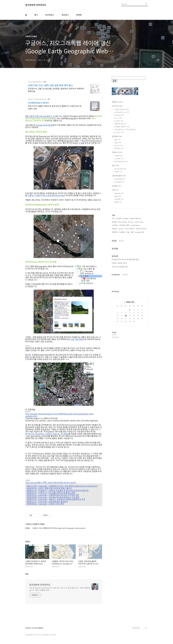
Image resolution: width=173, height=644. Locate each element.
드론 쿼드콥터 (119, 176)
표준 (117, 140)
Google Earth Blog (44, 125)
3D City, (131, 299)
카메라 (118, 172)
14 (126, 392)
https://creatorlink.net (37, 99)
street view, (139, 299)
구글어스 (117, 152)
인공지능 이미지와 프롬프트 (34, 628)
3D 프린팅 (119, 182)
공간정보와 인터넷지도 (36, 5)
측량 (118, 143)
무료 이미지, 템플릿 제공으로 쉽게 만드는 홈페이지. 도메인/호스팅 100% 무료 (55, 107)
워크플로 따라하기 (122, 127)
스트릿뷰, (115, 302)
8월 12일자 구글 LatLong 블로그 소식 (41, 116)
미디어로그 (50, 15)
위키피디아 (30, 434)
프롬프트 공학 (120, 124)
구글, (128, 309)
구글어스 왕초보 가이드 (119, 340)
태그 (36, 15)
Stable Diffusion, (135, 295)
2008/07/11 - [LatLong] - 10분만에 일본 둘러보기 (47, 501)
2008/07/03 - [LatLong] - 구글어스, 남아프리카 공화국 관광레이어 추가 (56, 499)
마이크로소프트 (121, 161)
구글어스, (115, 306)
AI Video (119, 121)
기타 (115, 190)
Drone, (121, 306)
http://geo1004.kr (35, 82)
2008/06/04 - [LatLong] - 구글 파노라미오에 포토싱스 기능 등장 (53, 497)
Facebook (116, 351)
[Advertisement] (130, 250)
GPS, (113, 295)
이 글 (80, 143)
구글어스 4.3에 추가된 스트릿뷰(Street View (46, 195)
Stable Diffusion (122, 109)
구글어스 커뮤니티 (53, 434)
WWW (118, 196)
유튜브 (66, 434)
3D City (119, 145)
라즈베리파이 (120, 179)
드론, (132, 309)
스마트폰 (119, 199)
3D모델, (114, 299)
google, (126, 295)
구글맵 (119, 156)
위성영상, (115, 309)
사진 (115, 165)
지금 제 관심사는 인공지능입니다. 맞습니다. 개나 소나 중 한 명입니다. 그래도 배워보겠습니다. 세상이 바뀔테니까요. (60, 589)
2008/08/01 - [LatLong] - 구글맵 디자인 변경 (45, 504)
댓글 (27, 574)
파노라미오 (40, 434)
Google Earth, (140, 309)
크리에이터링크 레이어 (38, 103)
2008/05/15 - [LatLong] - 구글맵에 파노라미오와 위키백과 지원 (53, 495)
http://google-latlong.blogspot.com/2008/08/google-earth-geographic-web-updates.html (60, 415)
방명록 (79, 15)
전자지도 (119, 148)
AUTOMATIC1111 (122, 112)
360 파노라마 (120, 169)
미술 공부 (119, 193)
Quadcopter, (136, 302)
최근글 (114, 318)
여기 (31, 357)
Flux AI (118, 118)
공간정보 (117, 136)
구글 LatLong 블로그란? (120, 344)
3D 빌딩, (119, 295)
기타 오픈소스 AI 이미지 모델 (125, 129)
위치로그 (65, 15)
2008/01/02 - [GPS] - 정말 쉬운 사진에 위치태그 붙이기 (49, 488)
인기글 (121, 318)
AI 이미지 (117, 106)
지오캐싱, (122, 309)
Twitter (125, 351)
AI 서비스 (119, 132)
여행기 (118, 202)
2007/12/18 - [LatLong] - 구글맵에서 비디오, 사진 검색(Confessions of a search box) (62, 486)
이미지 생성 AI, (130, 306)
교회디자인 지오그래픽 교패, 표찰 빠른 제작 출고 (50, 85)
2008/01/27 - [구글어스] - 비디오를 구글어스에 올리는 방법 (51, 493)
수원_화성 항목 (77, 339)
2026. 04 (130, 379)
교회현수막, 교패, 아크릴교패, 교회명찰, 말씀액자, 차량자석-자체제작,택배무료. (56, 90)
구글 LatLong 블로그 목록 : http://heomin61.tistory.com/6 (50, 482)
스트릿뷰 (119, 159)
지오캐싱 (116, 186)
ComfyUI (119, 115)
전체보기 (117, 102)
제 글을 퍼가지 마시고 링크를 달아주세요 (125, 336)
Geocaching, (122, 299)
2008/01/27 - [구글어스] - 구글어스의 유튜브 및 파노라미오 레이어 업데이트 (58, 490)
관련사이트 (136, 628)
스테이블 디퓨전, (124, 302)
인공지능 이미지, (141, 306)
